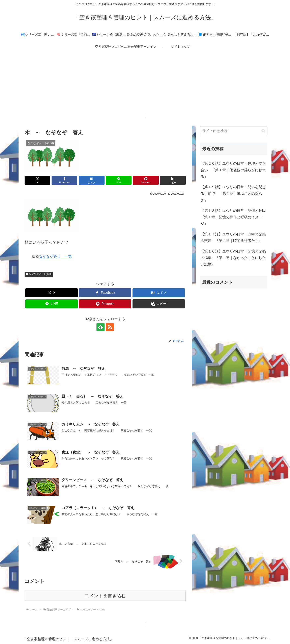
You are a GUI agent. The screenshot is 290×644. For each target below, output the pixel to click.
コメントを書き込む (105, 596)
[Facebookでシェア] (64, 180)
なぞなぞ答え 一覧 (55, 256)
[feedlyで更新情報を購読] (100, 327)
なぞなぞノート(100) (39, 274)
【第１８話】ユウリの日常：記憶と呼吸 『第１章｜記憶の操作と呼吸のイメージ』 (234, 217)
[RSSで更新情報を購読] (110, 327)
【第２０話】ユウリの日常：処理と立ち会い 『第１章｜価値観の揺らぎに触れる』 (233, 170)
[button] (173, 180)
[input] (234, 131)
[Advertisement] (145, 86)
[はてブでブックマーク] (92, 180)
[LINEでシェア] (119, 180)
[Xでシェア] (37, 180)
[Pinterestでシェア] (146, 180)
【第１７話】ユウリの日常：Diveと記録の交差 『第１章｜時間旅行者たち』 (233, 237)
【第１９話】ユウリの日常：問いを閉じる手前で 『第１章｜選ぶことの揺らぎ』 (233, 194)
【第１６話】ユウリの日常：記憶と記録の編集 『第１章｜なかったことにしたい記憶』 (233, 258)
